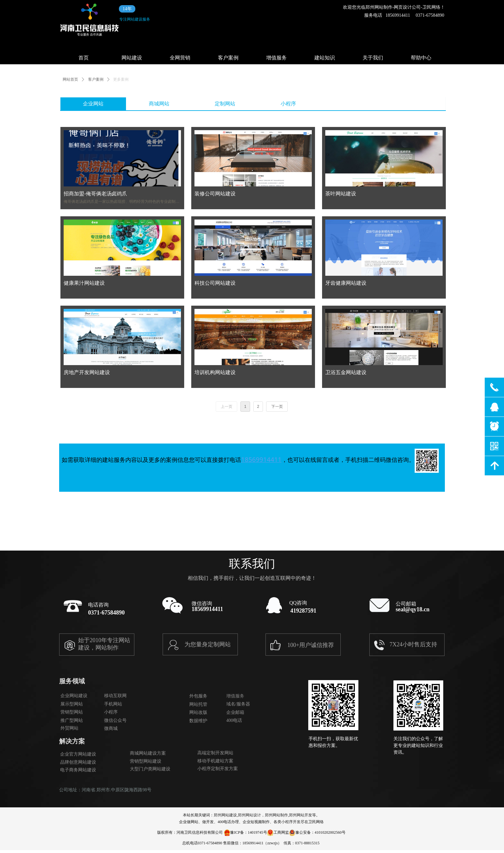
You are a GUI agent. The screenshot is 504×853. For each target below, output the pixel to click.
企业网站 (93, 104)
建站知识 (325, 58)
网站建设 (132, 58)
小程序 (288, 104)
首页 (84, 58)
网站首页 (70, 79)
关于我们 (373, 58)
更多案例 (121, 79)
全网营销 (180, 58)
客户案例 (228, 58)
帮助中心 (421, 58)
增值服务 (276, 58)
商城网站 (159, 104)
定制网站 (225, 104)
